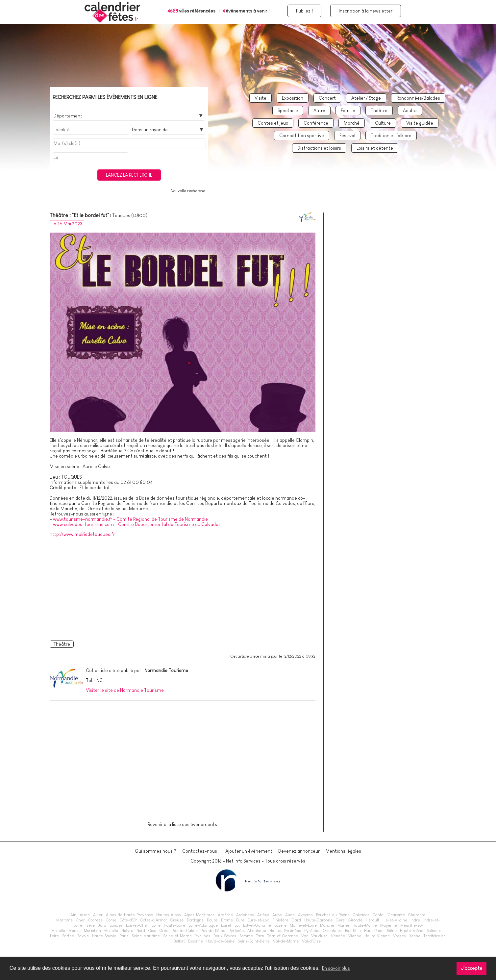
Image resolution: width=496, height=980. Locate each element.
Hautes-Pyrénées (285, 931)
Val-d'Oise (311, 941)
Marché (352, 123)
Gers (340, 920)
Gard (296, 920)
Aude (290, 915)
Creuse (177, 920)
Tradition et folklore (391, 136)
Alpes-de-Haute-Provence (129, 915)
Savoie (83, 936)
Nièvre (127, 931)
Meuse (74, 931)
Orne (164, 931)
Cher (80, 920)
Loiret (226, 925)
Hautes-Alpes (169, 915)
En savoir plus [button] (336, 968)
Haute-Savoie (104, 936)
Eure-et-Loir (259, 920)
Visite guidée (420, 123)
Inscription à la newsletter (366, 11)
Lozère (280, 925)
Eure (240, 920)
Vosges (399, 936)
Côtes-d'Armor (154, 920)
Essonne (196, 941)
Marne (343, 925)
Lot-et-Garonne (257, 925)
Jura (102, 925)
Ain (73, 915)
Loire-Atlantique (203, 925)
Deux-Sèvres (225, 936)
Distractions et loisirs (319, 148)
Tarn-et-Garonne (283, 936)
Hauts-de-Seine (220, 941)
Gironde (355, 920)
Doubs (212, 920)
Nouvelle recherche (188, 191)
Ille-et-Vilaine (395, 920)
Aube (277, 915)
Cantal (379, 915)
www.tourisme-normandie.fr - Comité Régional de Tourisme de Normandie (130, 519)
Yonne (415, 936)
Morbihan (92, 931)
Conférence (316, 123)
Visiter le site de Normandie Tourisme (125, 690)
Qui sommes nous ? (156, 851)
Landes (116, 925)
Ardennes (245, 915)
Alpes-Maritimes (199, 915)
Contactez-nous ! (201, 851)
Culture (383, 123)
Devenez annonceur (299, 851)
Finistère (281, 920)
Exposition (293, 98)
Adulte (410, 111)
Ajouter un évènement (249, 851)
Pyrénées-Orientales (323, 931)
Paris (124, 936)
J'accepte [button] (472, 968)
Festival (347, 136)
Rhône (391, 931)
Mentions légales (343, 851)
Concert (327, 98)
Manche (327, 925)
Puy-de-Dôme (213, 931)
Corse (111, 920)
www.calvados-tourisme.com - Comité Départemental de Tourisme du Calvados (137, 524)
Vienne (355, 936)
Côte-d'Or (128, 920)
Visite (260, 98)
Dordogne (195, 920)
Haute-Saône (412, 931)
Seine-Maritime (146, 936)
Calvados (361, 915)
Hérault (372, 920)
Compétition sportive (302, 136)
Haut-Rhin (373, 931)
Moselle (111, 931)
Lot (237, 925)
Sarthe (68, 936)
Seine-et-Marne (177, 936)
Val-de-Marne (286, 941)
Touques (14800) (130, 215)
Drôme (227, 920)
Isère (90, 925)
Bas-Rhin (353, 931)
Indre (415, 920)
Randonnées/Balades (418, 98)
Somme (246, 936)
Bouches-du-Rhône (333, 915)
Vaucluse (319, 936)
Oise (152, 931)
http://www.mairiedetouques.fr (82, 534)
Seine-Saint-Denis (254, 941)
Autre (319, 111)
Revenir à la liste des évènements (182, 824)
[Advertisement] (183, 588)
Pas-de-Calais (185, 931)
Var (305, 936)
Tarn (260, 936)
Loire (156, 925)
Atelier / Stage (366, 98)
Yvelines (203, 936)
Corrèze (95, 920)
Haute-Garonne (318, 920)
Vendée (338, 936)
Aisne (85, 915)
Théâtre (379, 111)
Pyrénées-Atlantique (247, 931)
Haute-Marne (365, 925)
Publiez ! (304, 11)
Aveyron (305, 915)
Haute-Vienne (377, 936)
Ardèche (225, 915)
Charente (396, 915)
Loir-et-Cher (137, 925)
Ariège (263, 915)
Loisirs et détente (375, 148)
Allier (98, 915)
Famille (348, 111)
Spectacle (288, 111)
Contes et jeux (273, 123)
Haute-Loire (174, 925)
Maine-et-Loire (303, 925)
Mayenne (389, 925)
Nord (141, 931)
